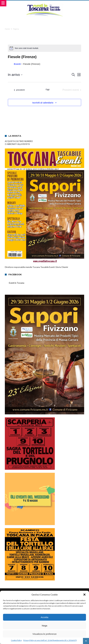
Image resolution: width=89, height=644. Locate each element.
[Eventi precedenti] (19, 90)
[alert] (44, 48)
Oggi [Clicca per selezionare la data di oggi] (47, 89)
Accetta (44, 617)
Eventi (17, 64)
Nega (44, 626)
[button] (84, 595)
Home (7, 29)
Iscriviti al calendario (43, 103)
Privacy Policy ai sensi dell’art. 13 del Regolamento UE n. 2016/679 (50, 640)
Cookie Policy (16, 640)
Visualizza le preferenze (45, 634)
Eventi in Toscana (17, 283)
